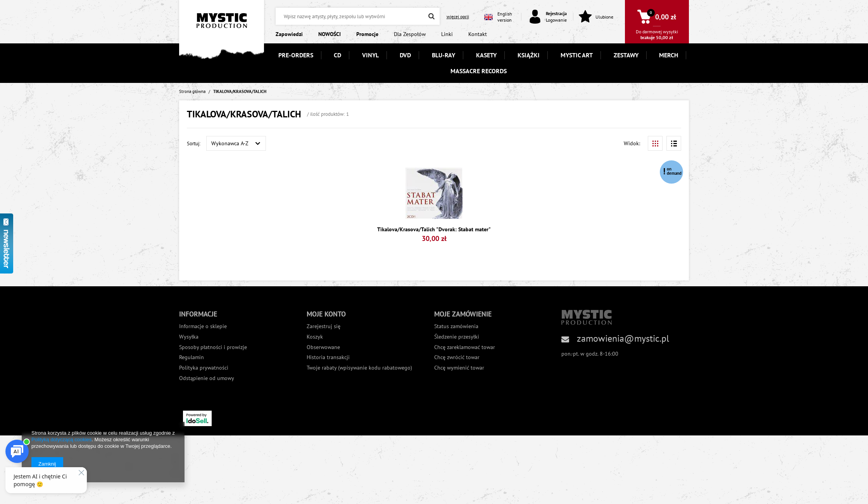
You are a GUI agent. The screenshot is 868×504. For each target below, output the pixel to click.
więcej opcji (458, 16)
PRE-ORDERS (296, 55)
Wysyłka (189, 337)
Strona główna (192, 91)
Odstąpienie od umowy (207, 378)
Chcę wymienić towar (459, 368)
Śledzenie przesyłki (457, 337)
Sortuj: (194, 143)
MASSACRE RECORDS (479, 71)
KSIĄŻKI (529, 55)
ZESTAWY (626, 55)
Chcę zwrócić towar (457, 357)
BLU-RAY (443, 55)
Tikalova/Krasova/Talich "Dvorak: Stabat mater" (434, 230)
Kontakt (478, 34)
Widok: (632, 143)
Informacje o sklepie (203, 326)
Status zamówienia (456, 326)
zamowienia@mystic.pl (623, 338)
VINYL (370, 55)
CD (337, 55)
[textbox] (357, 16)
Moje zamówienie (463, 314)
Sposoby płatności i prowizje (213, 347)
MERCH (669, 55)
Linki (447, 34)
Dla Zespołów (410, 34)
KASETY (486, 55)
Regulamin (192, 357)
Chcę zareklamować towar (465, 347)
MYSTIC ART (577, 55)
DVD (405, 55)
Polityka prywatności (204, 368)
